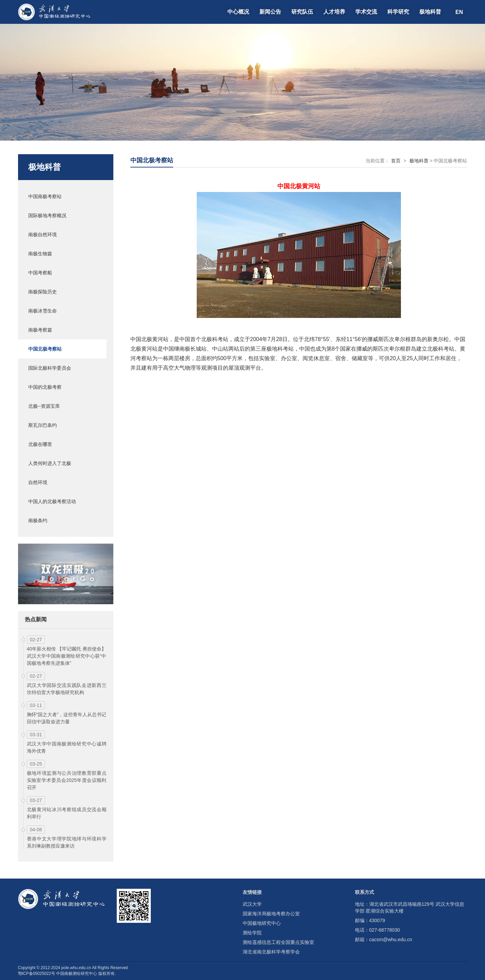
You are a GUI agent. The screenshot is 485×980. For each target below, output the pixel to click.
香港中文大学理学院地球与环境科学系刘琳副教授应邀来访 (67, 842)
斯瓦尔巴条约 (43, 425)
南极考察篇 (40, 330)
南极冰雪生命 (43, 311)
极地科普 (430, 12)
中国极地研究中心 (262, 923)
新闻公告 (270, 12)
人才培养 (334, 12)
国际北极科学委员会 (50, 368)
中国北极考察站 (45, 349)
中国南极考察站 (45, 196)
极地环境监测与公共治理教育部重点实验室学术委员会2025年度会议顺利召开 (67, 780)
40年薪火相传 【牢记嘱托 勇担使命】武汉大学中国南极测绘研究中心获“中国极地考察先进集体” (67, 656)
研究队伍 (302, 12)
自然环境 (38, 482)
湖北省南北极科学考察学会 (271, 952)
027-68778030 (385, 930)
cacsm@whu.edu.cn (391, 939)
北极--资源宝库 (44, 406)
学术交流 (366, 12)
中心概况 (238, 12)
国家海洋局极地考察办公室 (271, 914)
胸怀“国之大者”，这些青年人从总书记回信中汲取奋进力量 (67, 718)
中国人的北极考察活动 (52, 501)
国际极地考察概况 (47, 215)
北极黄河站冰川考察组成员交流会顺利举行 (67, 813)
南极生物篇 (40, 254)
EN (459, 12)
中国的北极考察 (45, 387)
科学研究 (398, 12)
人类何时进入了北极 (50, 463)
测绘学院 (252, 933)
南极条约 (38, 520)
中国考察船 (40, 273)
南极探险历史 (43, 292)
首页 (396, 161)
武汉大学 (252, 904)
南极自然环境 (43, 235)
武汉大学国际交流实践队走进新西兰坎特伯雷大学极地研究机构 (67, 689)
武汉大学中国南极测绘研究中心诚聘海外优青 (67, 747)
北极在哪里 (40, 444)
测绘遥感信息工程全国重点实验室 (278, 942)
